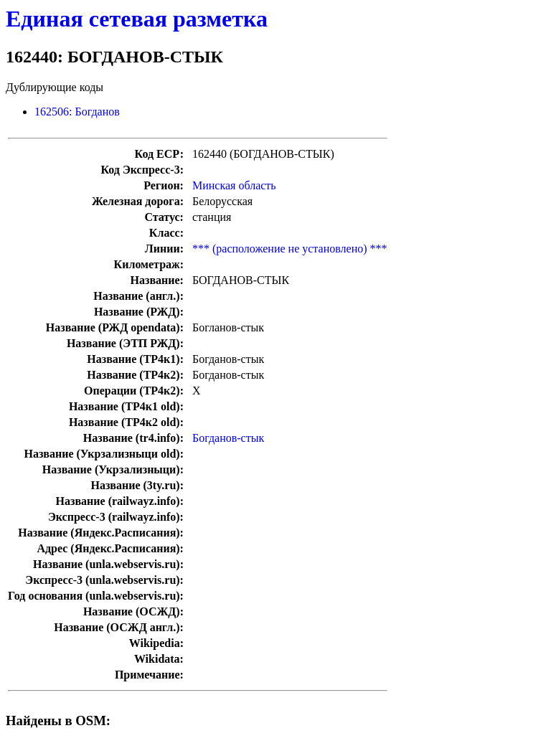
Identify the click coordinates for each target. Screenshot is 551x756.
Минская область (234, 185)
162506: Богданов (77, 112)
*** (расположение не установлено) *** (290, 249)
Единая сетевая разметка (137, 19)
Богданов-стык (228, 438)
